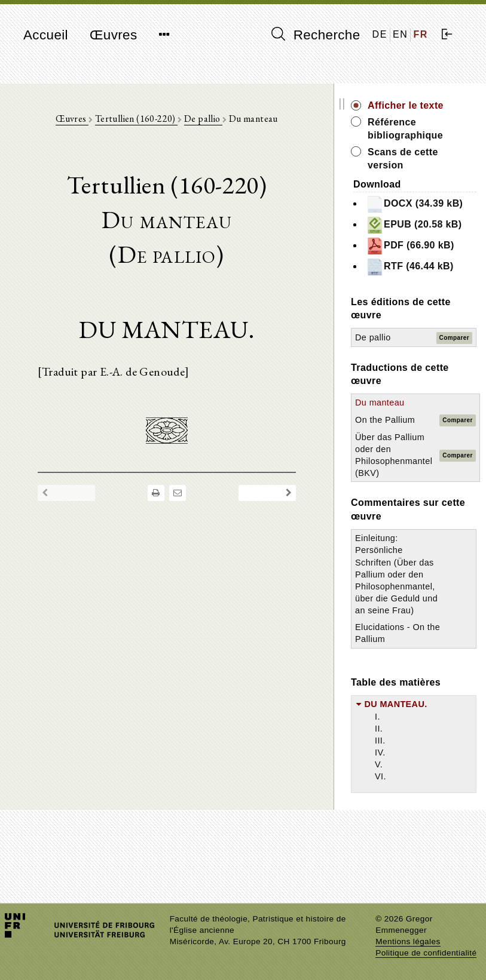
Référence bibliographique (436, 129)
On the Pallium (416, 474)
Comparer (454, 391)
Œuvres (114, 35)
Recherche (316, 35)
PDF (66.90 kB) (432, 278)
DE (380, 34)
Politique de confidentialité (426, 953)
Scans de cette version (434, 159)
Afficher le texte (437, 105)
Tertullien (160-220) (152, 120)
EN (400, 34)
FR (421, 34)
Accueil (46, 35)
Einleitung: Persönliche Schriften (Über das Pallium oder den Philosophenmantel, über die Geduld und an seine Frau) (426, 628)
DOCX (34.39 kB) (436, 210)
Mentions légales (408, 941)
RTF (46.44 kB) (431, 313)
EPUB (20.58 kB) (435, 244)
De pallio (219, 120)
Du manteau (411, 456)
